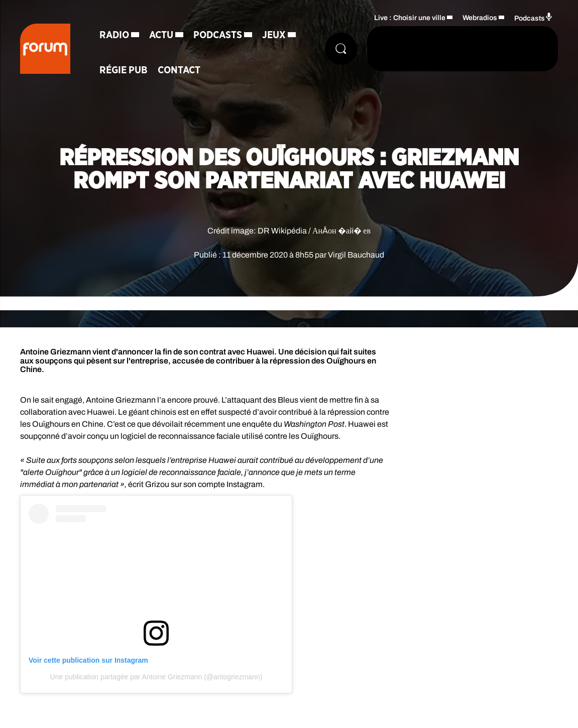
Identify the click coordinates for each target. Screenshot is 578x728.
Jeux (274, 35)
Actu (161, 35)
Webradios (480, 18)
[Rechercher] (341, 49)
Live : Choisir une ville (410, 18)
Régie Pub (124, 70)
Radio (114, 35)
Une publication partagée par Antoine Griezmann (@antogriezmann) (156, 677)
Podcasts (218, 35)
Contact (179, 70)
